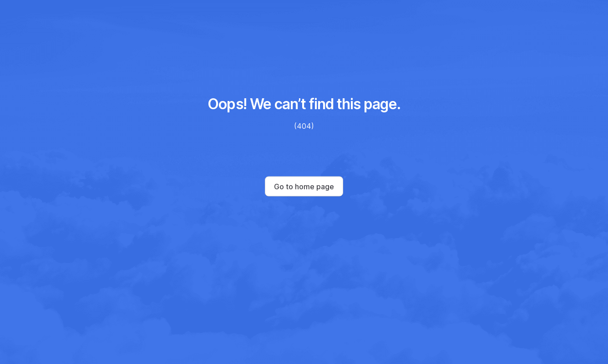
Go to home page (304, 187)
